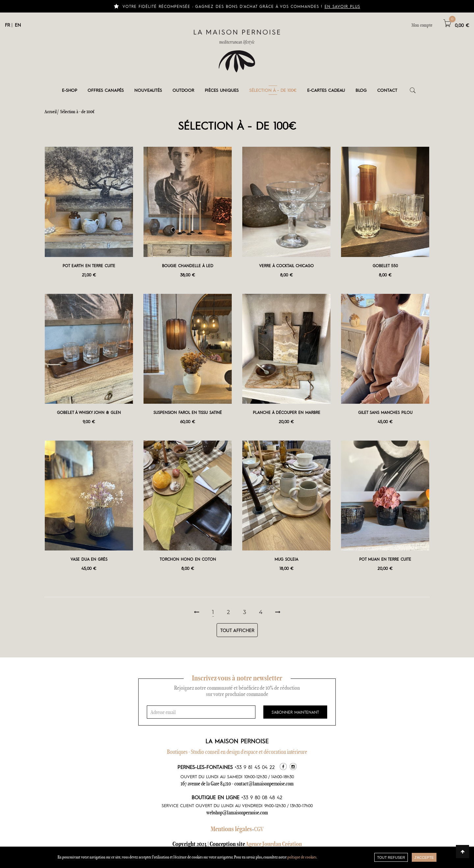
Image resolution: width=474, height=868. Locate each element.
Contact (387, 90)
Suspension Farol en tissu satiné (188, 412)
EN (18, 25)
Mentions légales (231, 829)
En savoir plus (342, 6)
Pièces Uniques (222, 90)
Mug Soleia (286, 559)
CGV (259, 829)
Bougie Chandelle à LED (188, 266)
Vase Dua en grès (89, 559)
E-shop (69, 90)
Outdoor (183, 90)
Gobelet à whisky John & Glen (89, 412)
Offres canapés (106, 90)
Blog (361, 90)
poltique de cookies (302, 857)
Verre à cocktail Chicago (286, 266)
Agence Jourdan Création (274, 844)
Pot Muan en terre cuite (385, 559)
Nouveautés (148, 90)
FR (7, 25)
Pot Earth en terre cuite (89, 266)
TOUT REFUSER (391, 857)
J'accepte (424, 857)
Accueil (51, 112)
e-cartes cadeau (326, 90)
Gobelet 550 (385, 266)
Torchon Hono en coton (188, 559)
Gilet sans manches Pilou (385, 412)
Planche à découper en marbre (287, 412)
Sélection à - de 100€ (273, 90)
